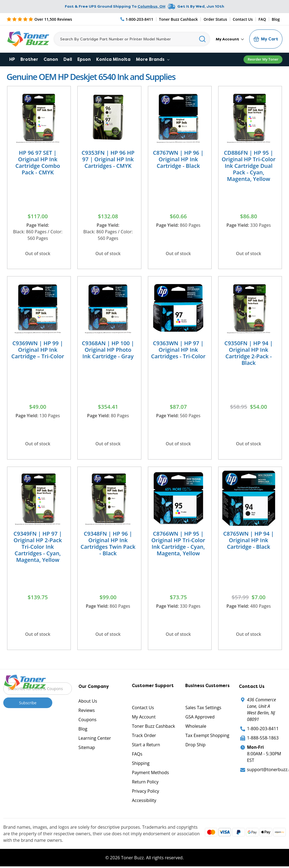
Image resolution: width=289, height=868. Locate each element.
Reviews (87, 712)
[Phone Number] (137, 19)
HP (12, 59)
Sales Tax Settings (203, 709)
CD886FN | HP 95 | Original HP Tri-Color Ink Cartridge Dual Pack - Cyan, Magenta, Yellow (249, 166)
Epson (84, 59)
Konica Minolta (113, 59)
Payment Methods (150, 774)
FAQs (137, 756)
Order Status (215, 19)
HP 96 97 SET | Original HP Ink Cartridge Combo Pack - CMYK (38, 162)
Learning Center (95, 740)
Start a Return (146, 746)
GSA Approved (200, 718)
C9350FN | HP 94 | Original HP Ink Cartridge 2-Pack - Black (249, 354)
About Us (88, 703)
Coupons (87, 721)
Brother (29, 59)
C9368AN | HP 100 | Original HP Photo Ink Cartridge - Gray (108, 350)
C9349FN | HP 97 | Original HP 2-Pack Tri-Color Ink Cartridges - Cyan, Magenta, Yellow (38, 548)
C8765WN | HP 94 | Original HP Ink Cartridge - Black (249, 541)
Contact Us (243, 19)
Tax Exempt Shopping (207, 737)
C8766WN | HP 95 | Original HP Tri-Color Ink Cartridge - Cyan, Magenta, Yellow (178, 545)
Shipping (141, 765)
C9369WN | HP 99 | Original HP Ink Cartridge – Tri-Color (38, 350)
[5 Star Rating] (39, 19)
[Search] (132, 39)
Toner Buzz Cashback (179, 19)
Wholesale (196, 728)
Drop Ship (195, 746)
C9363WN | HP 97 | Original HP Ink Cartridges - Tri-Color (178, 350)
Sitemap (87, 749)
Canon (51, 59)
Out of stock (38, 253)
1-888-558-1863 (263, 739)
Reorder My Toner (263, 59)
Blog (276, 19)
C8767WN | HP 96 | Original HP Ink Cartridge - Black (178, 159)
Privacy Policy (145, 793)
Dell (68, 59)
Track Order (144, 737)
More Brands (153, 59)
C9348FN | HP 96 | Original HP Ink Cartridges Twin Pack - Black (108, 545)
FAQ (262, 19)
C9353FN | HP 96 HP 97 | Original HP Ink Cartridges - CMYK (108, 159)
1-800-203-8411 (263, 730)
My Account (230, 39)
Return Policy (145, 783)
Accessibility (144, 802)
